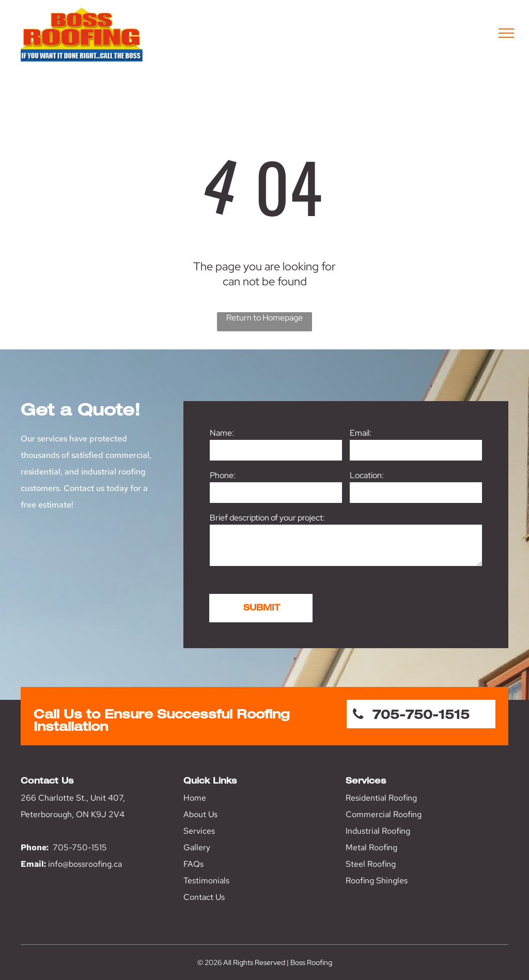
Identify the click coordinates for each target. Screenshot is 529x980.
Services (199, 831)
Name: (222, 433)
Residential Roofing (381, 798)
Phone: (223, 475)
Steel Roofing (371, 864)
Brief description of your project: (267, 518)
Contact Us (204, 897)
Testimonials (206, 881)
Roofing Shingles (377, 881)
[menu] (506, 33)
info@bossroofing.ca (85, 864)
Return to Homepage (264, 318)
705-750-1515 (80, 847)
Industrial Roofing (378, 831)
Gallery (197, 847)
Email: (361, 433)
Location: (367, 475)
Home (195, 798)
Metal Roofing (371, 847)
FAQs (193, 864)
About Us (200, 814)
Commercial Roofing (384, 814)
